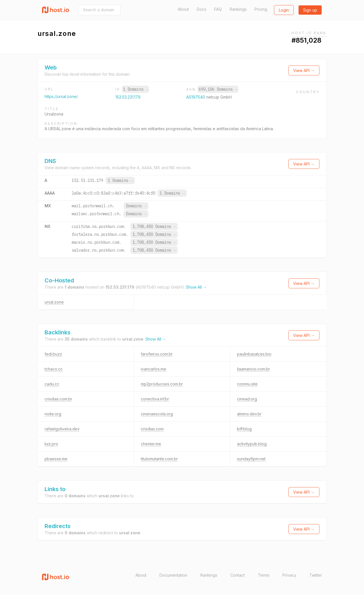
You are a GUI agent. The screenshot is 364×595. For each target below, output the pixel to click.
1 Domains (135, 89)
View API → (304, 70)
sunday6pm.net (251, 459)
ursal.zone (54, 302)
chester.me (151, 444)
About (183, 9)
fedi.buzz (53, 354)
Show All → (196, 287)
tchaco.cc (54, 369)
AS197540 (196, 97)
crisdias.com (152, 429)
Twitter (316, 575)
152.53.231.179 (128, 97)
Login (284, 10)
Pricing (261, 9)
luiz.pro (51, 444)
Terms (264, 575)
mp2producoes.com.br (162, 384)
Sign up (310, 10)
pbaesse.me (56, 459)
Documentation (173, 575)
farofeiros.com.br (157, 354)
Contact (237, 575)
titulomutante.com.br (159, 459)
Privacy (289, 575)
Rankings (238, 9)
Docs (201, 9)
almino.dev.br (249, 414)
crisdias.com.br (58, 399)
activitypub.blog (252, 444)
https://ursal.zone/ (61, 96)
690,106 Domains (218, 89)
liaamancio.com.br (254, 369)
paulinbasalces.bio (254, 354)
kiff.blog (244, 429)
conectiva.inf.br (155, 399)
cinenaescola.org (157, 414)
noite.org (53, 414)
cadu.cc (52, 384)
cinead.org (247, 399)
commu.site (247, 384)
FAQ (218, 9)
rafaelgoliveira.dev (62, 429)
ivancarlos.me (154, 369)
